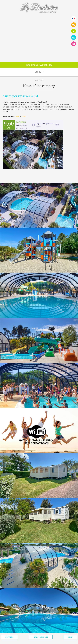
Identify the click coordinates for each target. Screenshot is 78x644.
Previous (9, 637)
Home (37, 80)
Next (70, 637)
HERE (17, 116)
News (42, 80)
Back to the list (41, 637)
